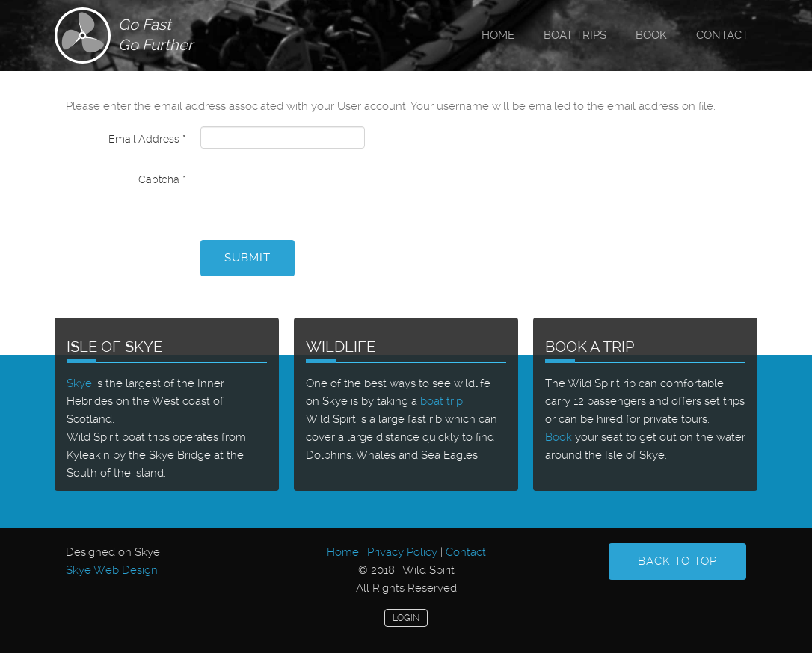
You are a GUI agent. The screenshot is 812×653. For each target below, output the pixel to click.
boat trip (442, 401)
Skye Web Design (112, 570)
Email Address (147, 139)
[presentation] (314, 196)
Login (406, 618)
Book (651, 35)
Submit (247, 258)
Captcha (162, 179)
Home (498, 35)
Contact (722, 35)
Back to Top (677, 561)
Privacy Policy (402, 552)
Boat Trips (575, 35)
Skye (79, 383)
